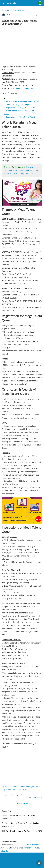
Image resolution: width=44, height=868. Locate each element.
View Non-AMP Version (33, 844)
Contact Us (28, 848)
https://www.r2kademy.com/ (22, 88)
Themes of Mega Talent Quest (19, 105)
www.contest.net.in (9, 3)
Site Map (10, 851)
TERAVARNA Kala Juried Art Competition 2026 (22, 831)
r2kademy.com (38, 797)
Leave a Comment (22, 803)
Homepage (5, 10)
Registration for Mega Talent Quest (21, 108)
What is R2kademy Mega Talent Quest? (23, 101)
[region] (23, 46)
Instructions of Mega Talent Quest (21, 117)
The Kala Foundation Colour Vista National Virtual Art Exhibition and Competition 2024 (21, 170)
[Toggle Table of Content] (3, 98)
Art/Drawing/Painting (18, 10)
